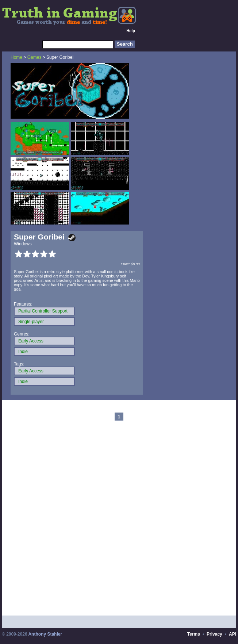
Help (131, 31)
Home (16, 57)
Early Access (31, 341)
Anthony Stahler (45, 634)
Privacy (214, 634)
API (233, 634)
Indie (23, 352)
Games (34, 57)
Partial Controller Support (43, 311)
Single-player (31, 322)
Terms (194, 634)
